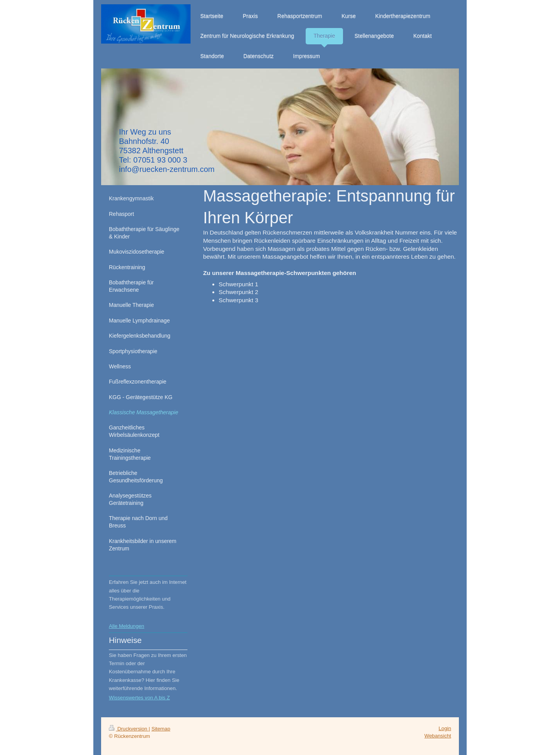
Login (445, 728)
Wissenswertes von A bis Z (139, 698)
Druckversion (129, 729)
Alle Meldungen (127, 626)
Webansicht (438, 736)
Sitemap (161, 729)
